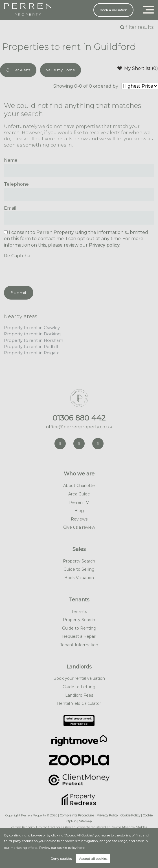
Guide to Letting (79, 687)
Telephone (16, 184)
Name (11, 160)
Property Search (79, 561)
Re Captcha (17, 256)
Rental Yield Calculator (79, 703)
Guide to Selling (79, 569)
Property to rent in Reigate (32, 353)
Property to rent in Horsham (34, 340)
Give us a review (79, 527)
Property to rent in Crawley (32, 328)
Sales (79, 549)
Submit (19, 293)
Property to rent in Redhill (31, 347)
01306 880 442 (79, 418)
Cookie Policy (130, 815)
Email (10, 208)
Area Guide (79, 494)
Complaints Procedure (77, 815)
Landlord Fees (79, 695)
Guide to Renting (79, 628)
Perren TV (79, 502)
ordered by (106, 86)
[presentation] (47, 270)
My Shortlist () (138, 68)
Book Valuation (79, 578)
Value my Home (60, 70)
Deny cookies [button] (61, 859)
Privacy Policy (107, 815)
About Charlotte (79, 486)
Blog (79, 511)
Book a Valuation (113, 10)
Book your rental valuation (79, 678)
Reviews (79, 519)
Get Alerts (18, 70)
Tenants (79, 600)
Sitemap (85, 821)
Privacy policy (104, 245)
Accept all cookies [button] (93, 859)
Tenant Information (79, 645)
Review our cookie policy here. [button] (62, 848)
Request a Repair (79, 636)
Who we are (79, 474)
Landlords (79, 667)
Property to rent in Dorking (32, 334)
